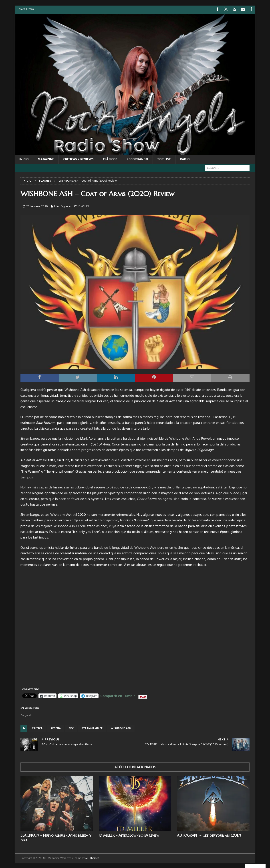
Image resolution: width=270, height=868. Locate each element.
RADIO (185, 159)
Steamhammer (92, 728)
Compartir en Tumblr (118, 695)
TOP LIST (164, 159)
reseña (56, 728)
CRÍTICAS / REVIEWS (78, 159)
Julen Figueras (63, 206)
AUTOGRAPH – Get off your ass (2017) (209, 835)
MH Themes (92, 858)
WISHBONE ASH (121, 728)
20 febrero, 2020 (37, 206)
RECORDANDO (137, 159)
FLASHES (84, 206)
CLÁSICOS (110, 159)
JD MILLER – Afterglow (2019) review (129, 835)
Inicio (24, 159)
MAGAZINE (46, 159)
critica (37, 728)
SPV (71, 728)
